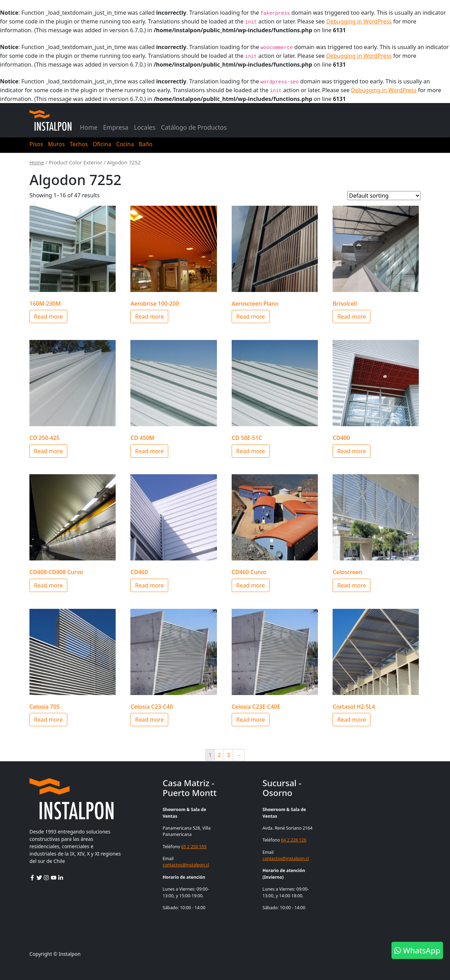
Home (89, 127)
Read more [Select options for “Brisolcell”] (352, 317)
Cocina (125, 144)
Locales (145, 127)
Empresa (116, 127)
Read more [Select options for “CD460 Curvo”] (251, 585)
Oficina (102, 144)
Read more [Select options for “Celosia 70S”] (48, 720)
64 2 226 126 (294, 840)
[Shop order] (384, 196)
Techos (79, 144)
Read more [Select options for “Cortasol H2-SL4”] (352, 720)
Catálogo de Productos (194, 127)
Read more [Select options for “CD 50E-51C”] (251, 451)
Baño (146, 144)
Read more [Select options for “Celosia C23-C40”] (149, 720)
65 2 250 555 (194, 847)
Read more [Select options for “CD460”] (149, 585)
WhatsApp (417, 950)
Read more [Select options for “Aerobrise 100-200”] (149, 317)
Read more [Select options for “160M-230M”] (48, 317)
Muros (56, 144)
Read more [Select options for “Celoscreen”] (352, 585)
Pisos (36, 144)
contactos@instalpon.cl (186, 865)
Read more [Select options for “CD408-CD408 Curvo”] (48, 585)
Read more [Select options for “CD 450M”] (149, 451)
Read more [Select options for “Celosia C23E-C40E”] (251, 720)
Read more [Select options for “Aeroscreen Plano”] (251, 317)
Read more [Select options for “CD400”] (352, 451)
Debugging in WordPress (359, 21)
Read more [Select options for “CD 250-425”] (48, 451)
